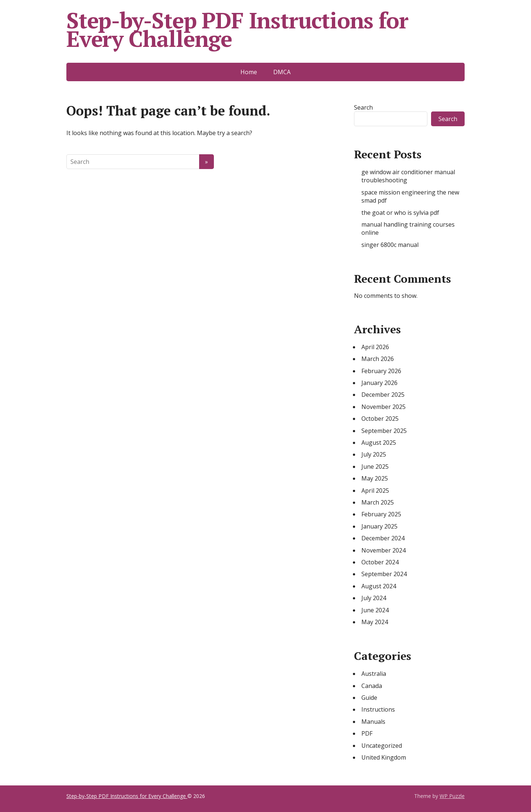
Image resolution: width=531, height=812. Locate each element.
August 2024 (379, 586)
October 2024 (380, 562)
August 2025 (379, 443)
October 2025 (380, 419)
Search (363, 107)
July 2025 (374, 454)
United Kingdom (384, 757)
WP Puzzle (452, 796)
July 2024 (374, 598)
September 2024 (384, 574)
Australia (374, 674)
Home (249, 72)
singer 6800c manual (390, 245)
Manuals (373, 722)
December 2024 (383, 538)
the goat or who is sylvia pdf (400, 213)
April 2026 (375, 347)
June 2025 (375, 467)
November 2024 (383, 550)
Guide (369, 698)
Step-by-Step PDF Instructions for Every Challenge (237, 30)
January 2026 (379, 383)
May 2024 (375, 622)
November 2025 (383, 407)
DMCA (282, 72)
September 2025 (384, 431)
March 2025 (378, 502)
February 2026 (381, 371)
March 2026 (378, 359)
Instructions (378, 709)
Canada (372, 686)
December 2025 (383, 395)
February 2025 (381, 514)
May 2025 (375, 478)
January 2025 (379, 526)
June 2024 (375, 610)
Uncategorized (382, 746)
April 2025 (375, 491)
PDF (367, 733)
